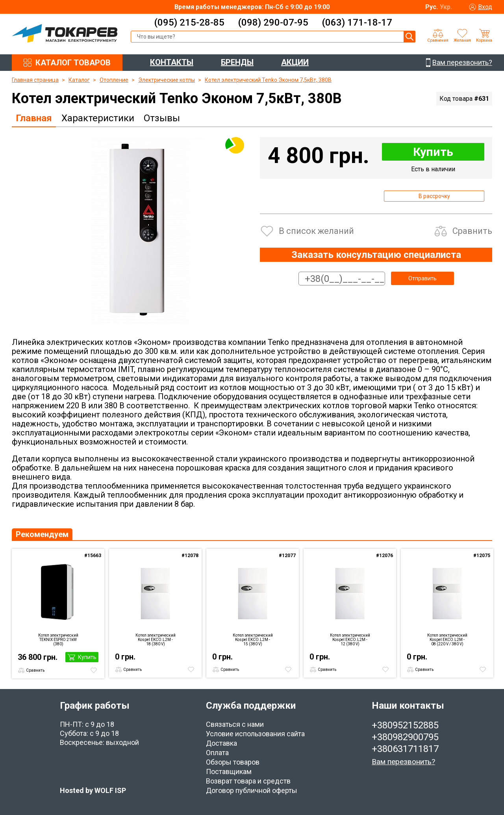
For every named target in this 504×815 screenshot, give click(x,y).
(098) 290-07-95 (273, 22)
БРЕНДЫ (237, 62)
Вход (485, 7)
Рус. (432, 7)
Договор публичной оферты (252, 790)
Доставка (221, 743)
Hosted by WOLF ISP (93, 790)
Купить (433, 152)
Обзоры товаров (233, 762)
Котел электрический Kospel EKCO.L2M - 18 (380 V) (156, 640)
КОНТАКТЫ (172, 62)
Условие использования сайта (255, 734)
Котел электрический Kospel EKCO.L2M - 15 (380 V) (253, 640)
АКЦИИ (295, 62)
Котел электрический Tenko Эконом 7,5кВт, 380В (268, 80)
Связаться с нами (235, 724)
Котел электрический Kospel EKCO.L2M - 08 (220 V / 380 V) (447, 640)
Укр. (446, 7)
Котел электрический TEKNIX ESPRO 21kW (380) (58, 640)
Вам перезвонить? (403, 762)
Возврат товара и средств (248, 781)
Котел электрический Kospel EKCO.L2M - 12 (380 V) (350, 640)
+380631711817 (405, 749)
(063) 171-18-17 (357, 22)
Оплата (217, 753)
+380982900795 (405, 737)
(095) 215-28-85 (189, 22)
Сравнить (472, 231)
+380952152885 (405, 725)
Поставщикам (229, 771)
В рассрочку (434, 196)
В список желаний (316, 231)
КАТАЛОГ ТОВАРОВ (73, 63)
